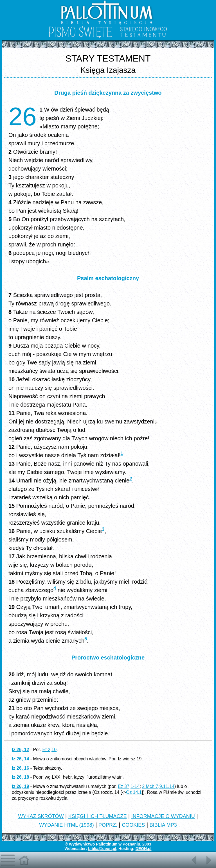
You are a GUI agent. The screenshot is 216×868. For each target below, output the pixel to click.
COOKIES (133, 825)
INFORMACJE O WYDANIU (163, 816)
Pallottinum (107, 844)
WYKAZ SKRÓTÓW (41, 816)
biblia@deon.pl (102, 849)
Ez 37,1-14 (129, 786)
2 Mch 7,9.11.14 (158, 786)
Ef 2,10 (49, 750)
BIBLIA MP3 (163, 825)
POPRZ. (108, 825)
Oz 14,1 (134, 792)
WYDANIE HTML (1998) (66, 825)
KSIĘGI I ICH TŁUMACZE (98, 816)
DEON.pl (144, 849)
